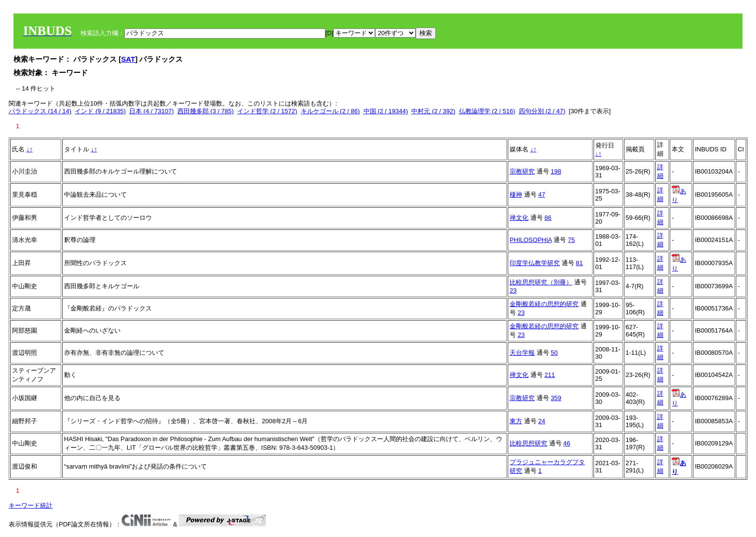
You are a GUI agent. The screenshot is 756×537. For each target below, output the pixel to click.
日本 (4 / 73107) (152, 111)
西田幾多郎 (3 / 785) (206, 111)
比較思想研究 (528, 443)
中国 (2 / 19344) (386, 111)
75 (571, 240)
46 (567, 443)
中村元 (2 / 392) (433, 111)
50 (554, 353)
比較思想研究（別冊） (541, 282)
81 (579, 263)
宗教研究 (522, 171)
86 (548, 218)
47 (541, 195)
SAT (128, 59)
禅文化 (519, 218)
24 (541, 421)
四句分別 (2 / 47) (542, 111)
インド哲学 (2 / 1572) (267, 111)
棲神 (516, 195)
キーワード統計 (31, 505)
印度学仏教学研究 (535, 263)
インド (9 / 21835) (100, 111)
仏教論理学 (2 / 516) (487, 111)
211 (550, 375)
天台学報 (522, 353)
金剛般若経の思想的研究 (544, 304)
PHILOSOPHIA (531, 240)
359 (556, 398)
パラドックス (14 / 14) (40, 111)
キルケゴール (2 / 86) (331, 111)
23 (513, 290)
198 (556, 171)
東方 (516, 421)
